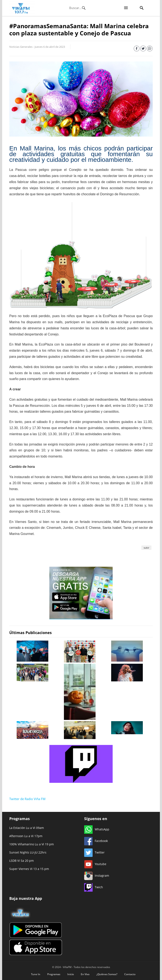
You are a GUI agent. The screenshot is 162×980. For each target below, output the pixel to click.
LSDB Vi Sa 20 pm (22, 861)
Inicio (71, 974)
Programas (54, 974)
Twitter (94, 852)
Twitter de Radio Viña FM (27, 799)
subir (146, 548)
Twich (94, 887)
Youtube (95, 864)
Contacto (130, 974)
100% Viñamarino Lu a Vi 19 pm (32, 844)
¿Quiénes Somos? (107, 974)
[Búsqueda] (77, 8)
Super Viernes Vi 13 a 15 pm (29, 869)
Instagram (97, 876)
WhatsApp (97, 829)
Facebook (96, 841)
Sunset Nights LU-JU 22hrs (28, 852)
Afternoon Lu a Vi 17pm (26, 836)
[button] (126, 8)
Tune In (36, 974)
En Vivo (85, 974)
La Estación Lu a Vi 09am (27, 828)
